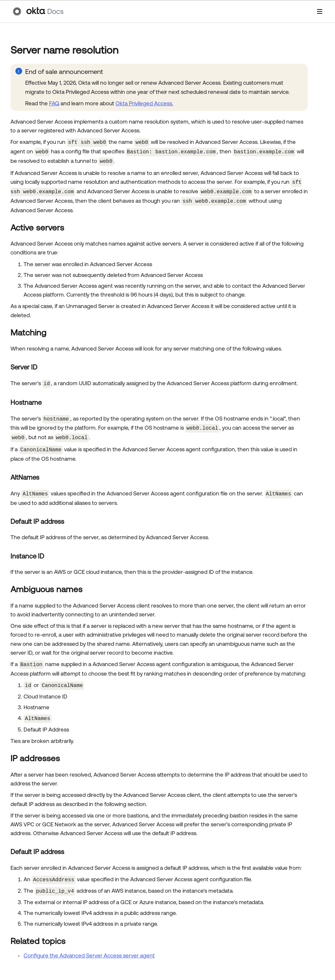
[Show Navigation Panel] (320, 11)
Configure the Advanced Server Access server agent (89, 946)
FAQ (54, 103)
